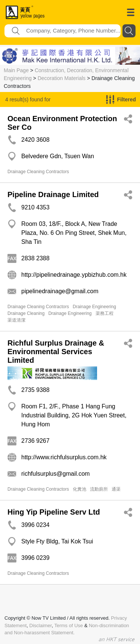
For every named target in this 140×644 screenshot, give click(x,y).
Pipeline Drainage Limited (53, 194)
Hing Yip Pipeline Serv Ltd (54, 512)
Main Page (16, 70)
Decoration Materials (62, 78)
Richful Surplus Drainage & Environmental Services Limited (56, 352)
